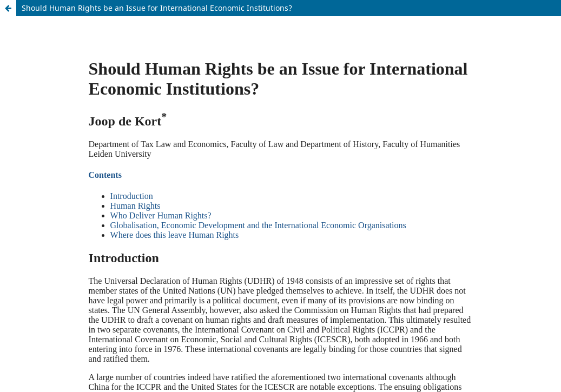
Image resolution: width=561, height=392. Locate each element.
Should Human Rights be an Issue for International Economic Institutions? (157, 8)
